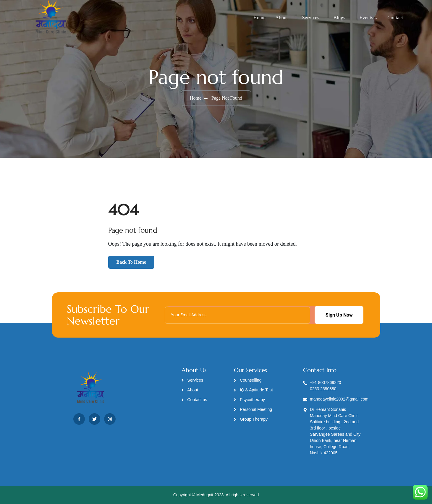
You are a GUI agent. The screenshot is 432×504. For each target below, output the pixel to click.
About (282, 18)
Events (367, 18)
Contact (395, 18)
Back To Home (131, 262)
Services (311, 18)
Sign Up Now (339, 315)
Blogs (339, 18)
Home (259, 18)
